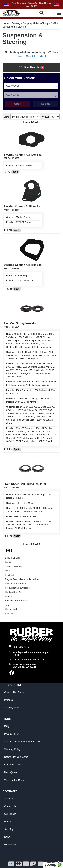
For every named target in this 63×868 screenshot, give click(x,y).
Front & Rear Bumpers (16, 584)
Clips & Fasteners (14, 566)
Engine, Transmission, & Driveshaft (22, 579)
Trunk (8, 605)
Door (7, 571)
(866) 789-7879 (21, 647)
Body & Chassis (13, 558)
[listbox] (31, 86)
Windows (9, 613)
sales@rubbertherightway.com (29, 660)
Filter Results (32, 67)
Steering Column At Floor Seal (23, 155)
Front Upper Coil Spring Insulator (25, 484)
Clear (17, 104)
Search (46, 104)
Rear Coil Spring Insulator (20, 323)
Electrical (9, 575)
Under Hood (11, 609)
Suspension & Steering (16, 601)
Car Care (9, 562)
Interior (8, 596)
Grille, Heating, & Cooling (17, 588)
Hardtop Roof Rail (14, 592)
